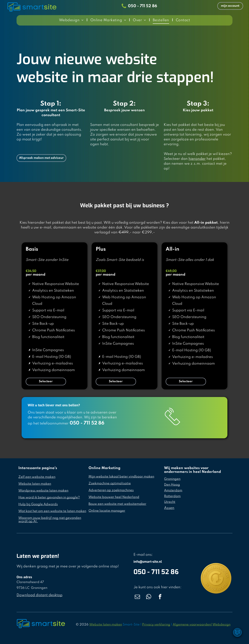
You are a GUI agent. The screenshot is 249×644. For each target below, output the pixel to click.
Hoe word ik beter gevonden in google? (49, 497)
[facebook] (160, 597)
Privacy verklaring (156, 625)
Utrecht (170, 502)
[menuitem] (72, 20)
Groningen (172, 479)
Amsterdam (173, 490)
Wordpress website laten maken (43, 491)
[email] (137, 597)
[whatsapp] (149, 597)
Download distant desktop (39, 595)
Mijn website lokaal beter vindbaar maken (121, 477)
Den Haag (172, 485)
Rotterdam (172, 496)
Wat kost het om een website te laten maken (52, 511)
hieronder (197, 159)
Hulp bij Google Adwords (38, 504)
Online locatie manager (107, 511)
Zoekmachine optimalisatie (110, 483)
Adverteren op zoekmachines (111, 490)
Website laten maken (35, 484)
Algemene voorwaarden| (192, 625)
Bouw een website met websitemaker (117, 504)
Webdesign (221, 625)
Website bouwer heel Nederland (114, 497)
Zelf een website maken (37, 477)
